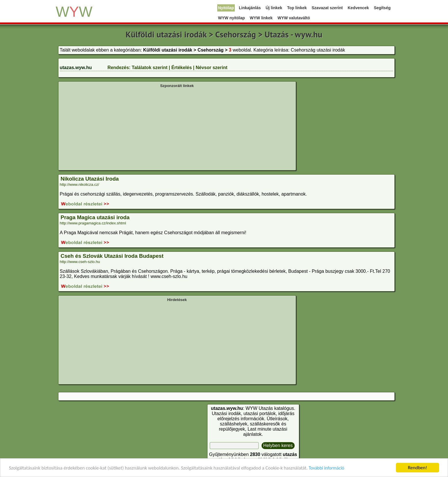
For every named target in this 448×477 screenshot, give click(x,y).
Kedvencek (358, 8)
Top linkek (297, 8)
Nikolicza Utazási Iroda (90, 179)
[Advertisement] (177, 128)
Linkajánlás (250, 8)
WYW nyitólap (231, 18)
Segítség (382, 8)
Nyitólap (226, 8)
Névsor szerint (211, 68)
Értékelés (181, 68)
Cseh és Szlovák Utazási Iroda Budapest (112, 256)
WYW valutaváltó (294, 18)
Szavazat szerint (327, 8)
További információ (326, 468)
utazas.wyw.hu (76, 68)
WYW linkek (261, 18)
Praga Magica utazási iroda (95, 217)
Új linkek (274, 8)
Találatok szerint (150, 68)
